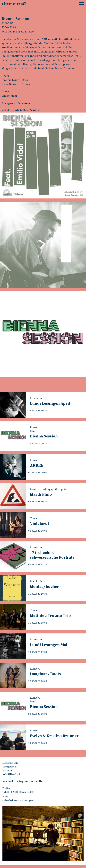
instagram (22, 781)
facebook (8, 781)
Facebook (24, 103)
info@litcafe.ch (11, 774)
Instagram (8, 103)
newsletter (37, 781)
